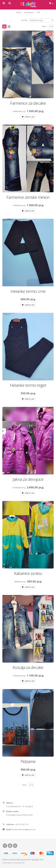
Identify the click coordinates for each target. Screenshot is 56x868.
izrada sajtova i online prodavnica (13, 863)
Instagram (15, 846)
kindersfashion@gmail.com (24, 829)
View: (44, 26)
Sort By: (24, 20)
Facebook (5, 846)
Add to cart (29, 117)
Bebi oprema (22, 860)
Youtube (10, 846)
